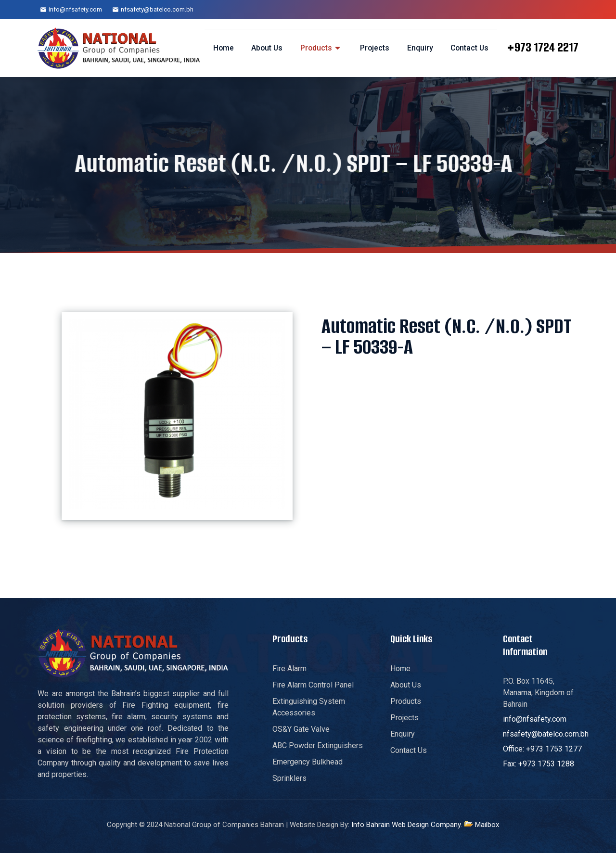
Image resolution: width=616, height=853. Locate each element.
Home (221, 48)
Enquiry (419, 48)
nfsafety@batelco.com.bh (157, 9)
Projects (373, 48)
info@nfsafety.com (75, 9)
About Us (265, 48)
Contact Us (469, 48)
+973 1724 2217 (543, 47)
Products (320, 48)
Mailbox (487, 825)
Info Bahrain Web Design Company (406, 825)
